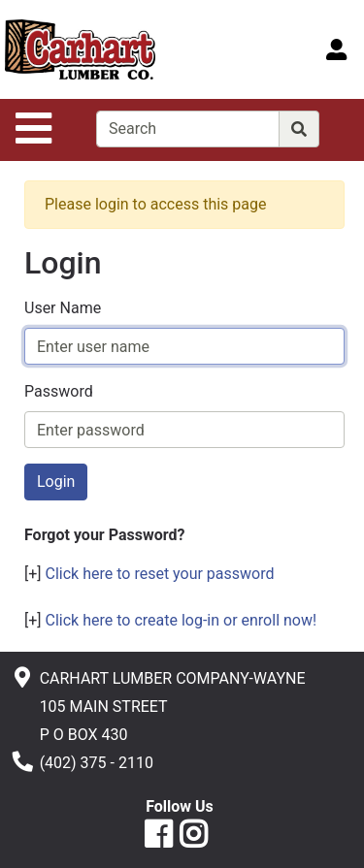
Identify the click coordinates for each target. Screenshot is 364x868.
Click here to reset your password (160, 574)
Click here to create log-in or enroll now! (182, 620)
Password (59, 391)
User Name (63, 308)
